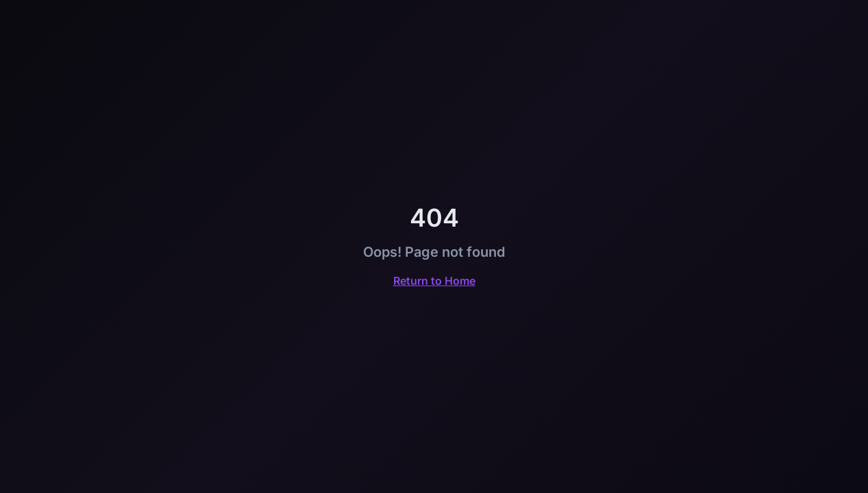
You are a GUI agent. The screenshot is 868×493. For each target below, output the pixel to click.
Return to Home (434, 281)
